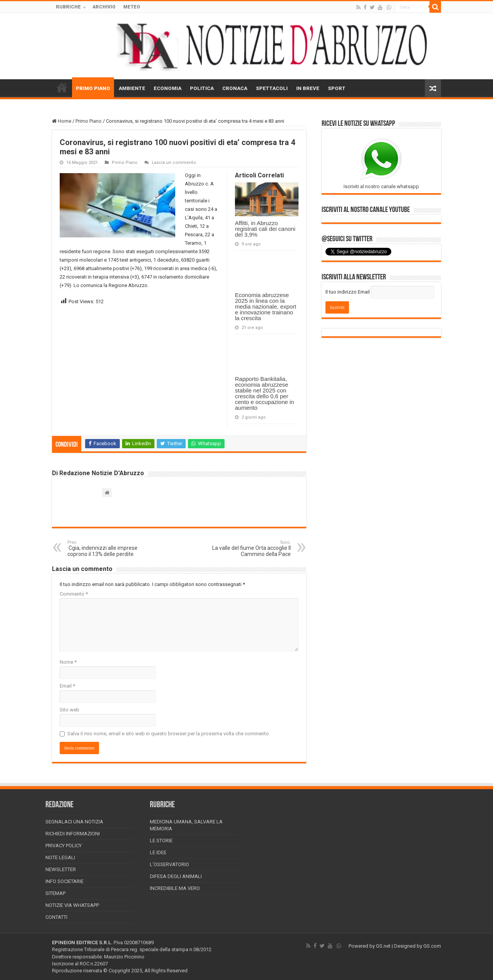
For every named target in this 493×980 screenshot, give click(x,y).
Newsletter (61, 869)
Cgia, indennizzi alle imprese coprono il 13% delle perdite (107, 548)
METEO (132, 7)
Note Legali (60, 857)
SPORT (337, 88)
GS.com (432, 946)
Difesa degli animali (176, 876)
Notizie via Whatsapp (72, 905)
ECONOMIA (168, 88)
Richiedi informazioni (73, 834)
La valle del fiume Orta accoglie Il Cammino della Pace (251, 548)
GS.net (383, 946)
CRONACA (235, 88)
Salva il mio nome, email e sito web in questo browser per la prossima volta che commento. (169, 734)
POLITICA (202, 88)
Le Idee (158, 852)
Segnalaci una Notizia (74, 822)
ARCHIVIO (104, 7)
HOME (62, 87)
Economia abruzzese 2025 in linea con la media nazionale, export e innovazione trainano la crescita (266, 306)
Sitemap (55, 893)
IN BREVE (308, 88)
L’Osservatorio (169, 864)
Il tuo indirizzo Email (348, 292)
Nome (68, 662)
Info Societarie (65, 881)
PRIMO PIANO (93, 88)
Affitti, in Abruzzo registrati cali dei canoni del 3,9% (265, 229)
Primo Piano (89, 121)
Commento (74, 594)
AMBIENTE (132, 88)
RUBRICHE (68, 7)
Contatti (56, 917)
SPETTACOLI (272, 88)
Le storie (161, 841)
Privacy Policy (64, 846)
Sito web (70, 710)
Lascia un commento (174, 163)
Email (67, 686)
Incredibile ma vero (175, 888)
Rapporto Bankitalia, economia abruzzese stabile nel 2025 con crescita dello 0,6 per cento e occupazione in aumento (264, 393)
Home (62, 121)
